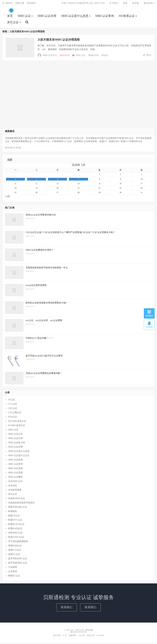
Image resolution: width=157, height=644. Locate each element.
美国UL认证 (14, 555)
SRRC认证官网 (15, 448)
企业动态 (13, 487)
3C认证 (12, 401)
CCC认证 (13, 405)
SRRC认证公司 (15, 435)
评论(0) (105, 57)
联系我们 (67, 609)
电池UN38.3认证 (16, 538)
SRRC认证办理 (47, 17)
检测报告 (13, 513)
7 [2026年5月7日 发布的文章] (78, 180)
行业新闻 (13, 568)
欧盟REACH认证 (16, 525)
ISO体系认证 (127, 17)
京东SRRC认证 (15, 482)
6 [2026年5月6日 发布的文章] (58, 180)
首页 (10, 17)
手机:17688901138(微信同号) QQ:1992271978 (83, 4)
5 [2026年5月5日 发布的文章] (37, 180)
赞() (147, 56)
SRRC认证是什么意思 (75, 17)
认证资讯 (13, 573)
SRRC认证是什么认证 (19, 457)
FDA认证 (13, 418)
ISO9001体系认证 (17, 427)
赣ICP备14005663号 (79, 633)
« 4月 (7, 198)
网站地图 (89, 631)
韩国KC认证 (14, 577)
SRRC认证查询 (105, 17)
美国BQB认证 (15, 547)
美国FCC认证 (15, 551)
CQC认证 (13, 409)
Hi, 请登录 (7, 4)
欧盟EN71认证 (15, 521)
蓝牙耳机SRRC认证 (18, 560)
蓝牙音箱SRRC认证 (18, 564)
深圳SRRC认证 (15, 534)
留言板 (136, 4)
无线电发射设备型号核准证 (21, 504)
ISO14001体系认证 (17, 422)
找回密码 (31, 4)
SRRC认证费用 (15, 478)
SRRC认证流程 (15, 470)
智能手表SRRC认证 (18, 508)
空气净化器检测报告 (18, 543)
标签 (125, 4)
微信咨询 (148, 4)
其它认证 (13, 23)
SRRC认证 (11, 11)
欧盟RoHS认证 (15, 530)
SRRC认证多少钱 (17, 444)
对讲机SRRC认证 (17, 500)
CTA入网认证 (15, 414)
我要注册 (20, 4)
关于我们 (114, 4)
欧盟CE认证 (14, 517)
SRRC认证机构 (15, 461)
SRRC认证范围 (15, 474)
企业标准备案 (15, 491)
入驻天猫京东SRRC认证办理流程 (59, 41)
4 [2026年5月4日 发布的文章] (16, 180)
